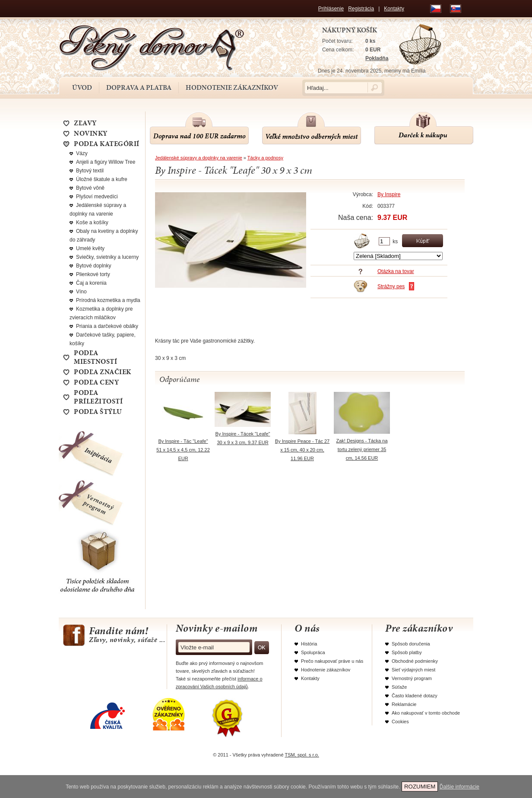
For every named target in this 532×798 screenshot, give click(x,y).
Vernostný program (412, 678)
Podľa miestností (95, 357)
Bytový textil (90, 171)
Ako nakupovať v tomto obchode (426, 713)
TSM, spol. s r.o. (302, 755)
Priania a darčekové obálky (107, 326)
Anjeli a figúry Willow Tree (106, 162)
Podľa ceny (96, 382)
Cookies (400, 722)
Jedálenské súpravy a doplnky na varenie (199, 158)
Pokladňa (377, 58)
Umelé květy (90, 248)
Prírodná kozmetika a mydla (108, 300)
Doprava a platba (139, 88)
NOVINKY (91, 134)
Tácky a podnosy (265, 158)
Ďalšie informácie (459, 787)
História (309, 644)
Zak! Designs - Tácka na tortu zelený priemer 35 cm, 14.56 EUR (362, 449)
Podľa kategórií (107, 144)
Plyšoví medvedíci (97, 197)
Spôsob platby (407, 652)
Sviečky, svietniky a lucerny (107, 257)
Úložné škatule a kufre (102, 179)
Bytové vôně (90, 188)
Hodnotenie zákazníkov (232, 88)
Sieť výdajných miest (413, 670)
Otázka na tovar (396, 271)
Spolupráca (313, 652)
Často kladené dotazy (415, 696)
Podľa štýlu (98, 412)
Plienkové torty (93, 274)
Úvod (82, 88)
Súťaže (399, 687)
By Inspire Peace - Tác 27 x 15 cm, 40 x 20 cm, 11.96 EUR (302, 450)
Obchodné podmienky (415, 661)
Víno (81, 292)
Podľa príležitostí (98, 397)
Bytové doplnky (93, 266)
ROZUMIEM (420, 787)
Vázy (82, 153)
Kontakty (394, 9)
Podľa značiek (103, 372)
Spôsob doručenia (411, 644)
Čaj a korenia (91, 283)
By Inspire (389, 194)
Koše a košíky (92, 223)
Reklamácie (404, 704)
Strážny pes (391, 286)
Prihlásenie (331, 9)
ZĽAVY (85, 123)
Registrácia (361, 9)
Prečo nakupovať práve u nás (332, 661)
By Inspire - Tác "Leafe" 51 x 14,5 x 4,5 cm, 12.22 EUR (183, 450)
